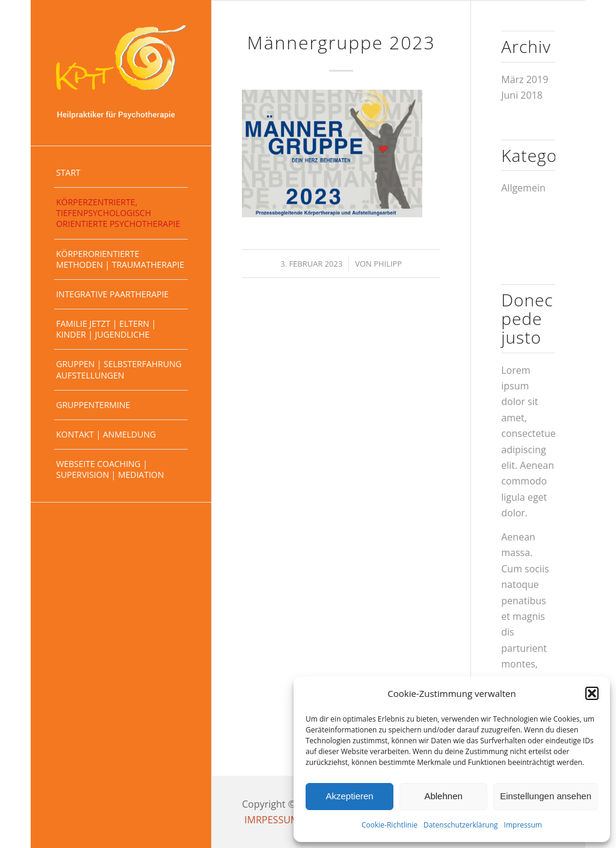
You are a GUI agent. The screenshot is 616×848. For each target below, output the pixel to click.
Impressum (523, 825)
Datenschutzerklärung (461, 825)
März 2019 (525, 79)
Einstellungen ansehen (546, 796)
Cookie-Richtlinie (390, 825)
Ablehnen (443, 796)
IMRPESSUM (272, 820)
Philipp (388, 264)
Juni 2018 (522, 95)
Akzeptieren (349, 796)
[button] (592, 693)
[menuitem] (121, 173)
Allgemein (523, 188)
